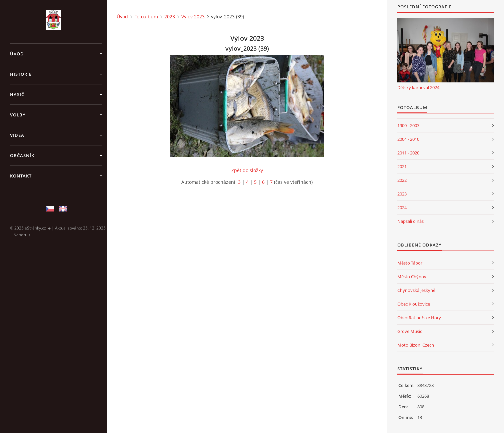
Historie (21, 74)
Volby (18, 115)
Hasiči (18, 94)
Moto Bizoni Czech (416, 345)
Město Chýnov (412, 277)
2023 (170, 17)
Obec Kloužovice (414, 304)
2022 (402, 180)
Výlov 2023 (193, 17)
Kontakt (21, 176)
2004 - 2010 (408, 139)
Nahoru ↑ (22, 235)
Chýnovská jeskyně (416, 290)
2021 (402, 166)
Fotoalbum (146, 17)
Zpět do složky (247, 170)
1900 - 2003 (408, 125)
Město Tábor (410, 263)
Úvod (17, 54)
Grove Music (410, 331)
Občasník (22, 155)
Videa (17, 135)
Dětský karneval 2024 (418, 87)
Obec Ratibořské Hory (419, 318)
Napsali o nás (410, 221)
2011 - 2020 (408, 153)
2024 (402, 207)
